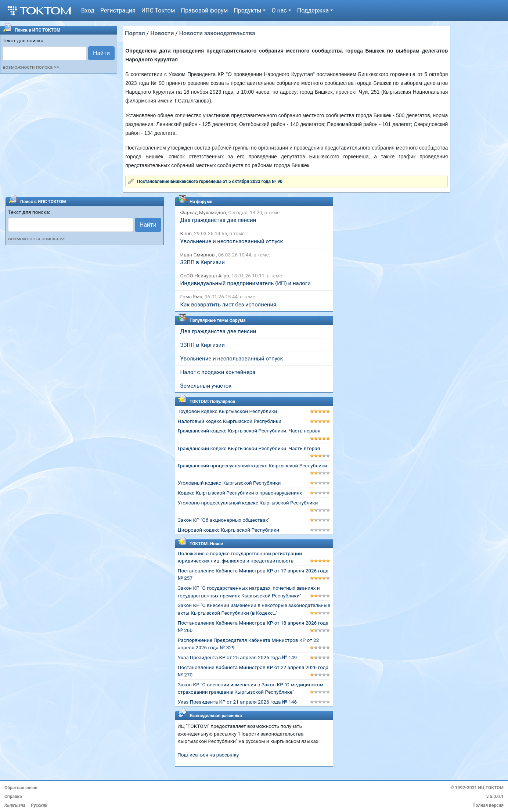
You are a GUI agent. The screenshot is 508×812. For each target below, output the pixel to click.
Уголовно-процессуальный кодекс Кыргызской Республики (248, 503)
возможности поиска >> (31, 67)
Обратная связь (21, 788)
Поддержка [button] (313, 10)
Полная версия (488, 805)
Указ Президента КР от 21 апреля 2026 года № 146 (237, 702)
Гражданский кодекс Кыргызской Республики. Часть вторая (249, 448)
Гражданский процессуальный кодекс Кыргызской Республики (252, 466)
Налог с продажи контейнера (218, 372)
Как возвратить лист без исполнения (228, 305)
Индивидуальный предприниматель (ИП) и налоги (246, 283)
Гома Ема (191, 297)
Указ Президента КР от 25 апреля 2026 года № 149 (237, 657)
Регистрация (118, 10)
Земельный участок (206, 386)
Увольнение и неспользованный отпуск (232, 241)
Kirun (186, 233)
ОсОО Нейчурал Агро (205, 276)
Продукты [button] (247, 10)
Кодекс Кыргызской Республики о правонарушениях (240, 493)
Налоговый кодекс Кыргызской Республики (230, 421)
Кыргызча (15, 805)
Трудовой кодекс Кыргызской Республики (227, 411)
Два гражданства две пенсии (218, 220)
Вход (88, 10)
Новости (162, 33)
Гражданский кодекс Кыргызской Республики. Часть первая (249, 431)
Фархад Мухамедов (203, 212)
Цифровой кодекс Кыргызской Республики (228, 530)
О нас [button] (279, 10)
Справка (13, 797)
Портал (135, 33)
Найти (101, 53)
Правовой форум (204, 10)
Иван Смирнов (198, 255)
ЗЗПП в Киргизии (203, 262)
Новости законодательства (217, 33)
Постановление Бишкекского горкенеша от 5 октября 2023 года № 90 (210, 182)
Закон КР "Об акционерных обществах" (224, 520)
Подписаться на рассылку (208, 755)
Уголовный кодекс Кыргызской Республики (229, 483)
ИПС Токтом (158, 10)
